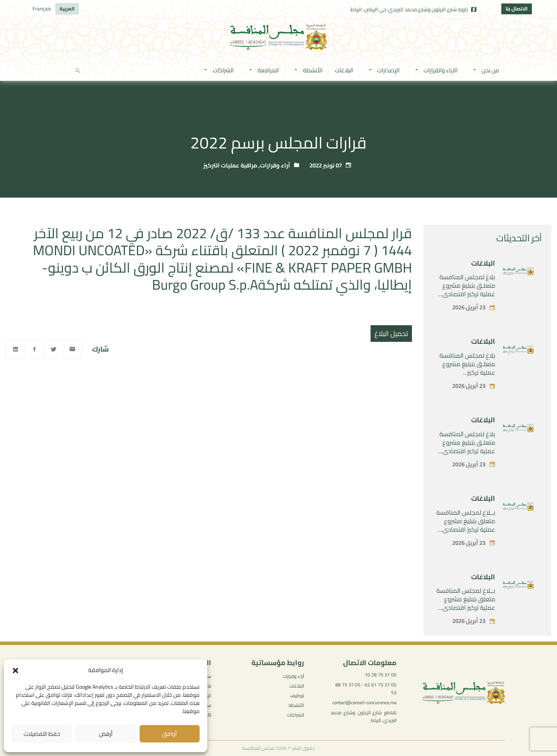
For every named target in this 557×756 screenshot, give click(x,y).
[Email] (72, 349)
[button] (15, 671)
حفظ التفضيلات (42, 734)
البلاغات (483, 263)
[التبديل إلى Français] (42, 9)
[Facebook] (34, 349)
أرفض (106, 734)
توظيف (297, 695)
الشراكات (296, 715)
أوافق (169, 734)
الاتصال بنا (517, 9)
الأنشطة (296, 705)
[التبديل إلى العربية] (67, 9)
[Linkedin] (15, 349)
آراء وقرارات (275, 165)
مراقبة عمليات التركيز (230, 165)
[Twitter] (53, 349)
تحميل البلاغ (391, 334)
